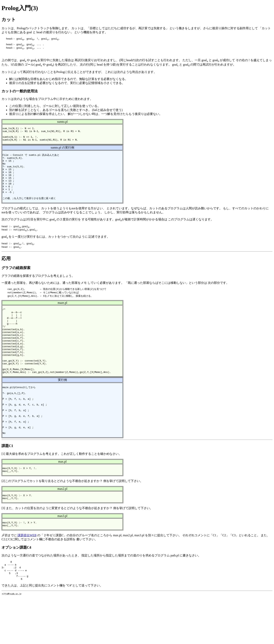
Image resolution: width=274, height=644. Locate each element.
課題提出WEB (27, 577)
